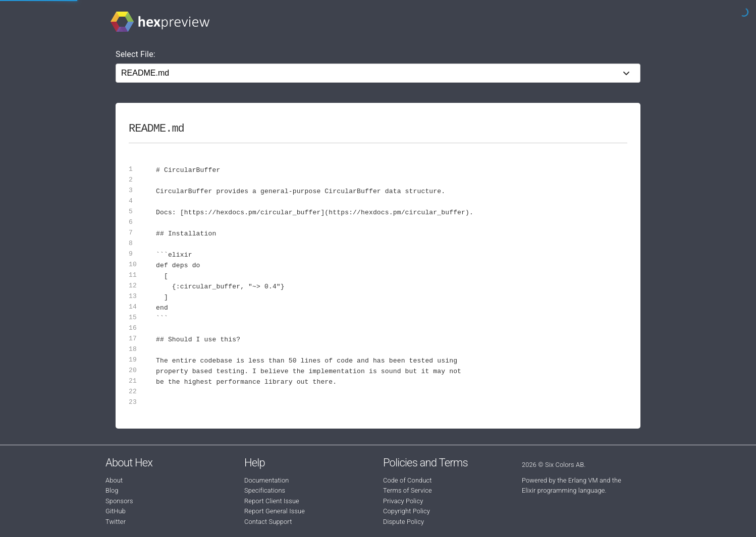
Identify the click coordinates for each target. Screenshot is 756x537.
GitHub (116, 511)
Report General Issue (275, 511)
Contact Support (268, 522)
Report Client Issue (272, 501)
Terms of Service (408, 490)
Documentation (266, 480)
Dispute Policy (403, 522)
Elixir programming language (563, 490)
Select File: (136, 54)
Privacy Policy (403, 501)
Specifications (265, 490)
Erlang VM (583, 480)
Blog (112, 490)
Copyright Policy (407, 511)
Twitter (116, 522)
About (114, 480)
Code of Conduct (408, 480)
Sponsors (119, 501)
